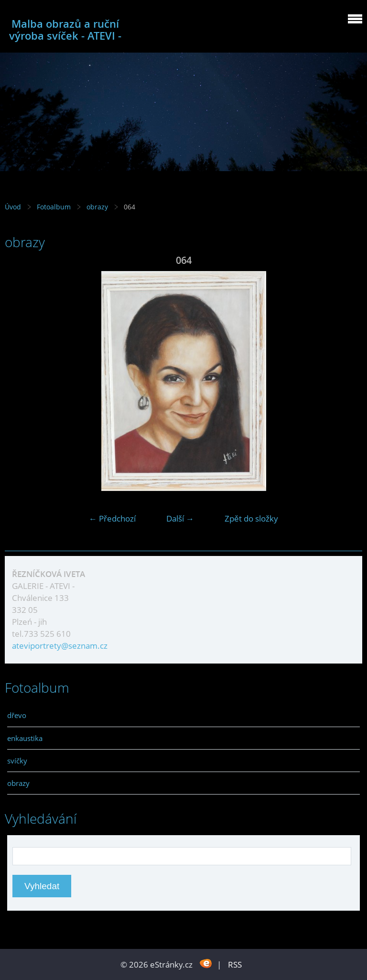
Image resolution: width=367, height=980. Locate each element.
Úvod (13, 207)
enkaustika (25, 738)
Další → (180, 518)
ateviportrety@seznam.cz (60, 646)
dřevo (17, 715)
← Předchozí (112, 518)
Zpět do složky (251, 518)
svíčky (17, 761)
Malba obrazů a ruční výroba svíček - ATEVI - (65, 30)
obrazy (98, 207)
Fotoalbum (54, 207)
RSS (235, 964)
